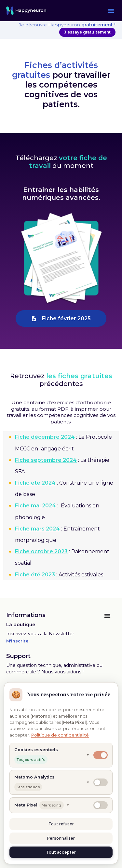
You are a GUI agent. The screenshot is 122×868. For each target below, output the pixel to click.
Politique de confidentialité (60, 735)
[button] (111, 11)
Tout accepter (61, 852)
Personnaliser (61, 838)
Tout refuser (61, 824)
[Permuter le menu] (107, 616)
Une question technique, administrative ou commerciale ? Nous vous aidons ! (54, 668)
